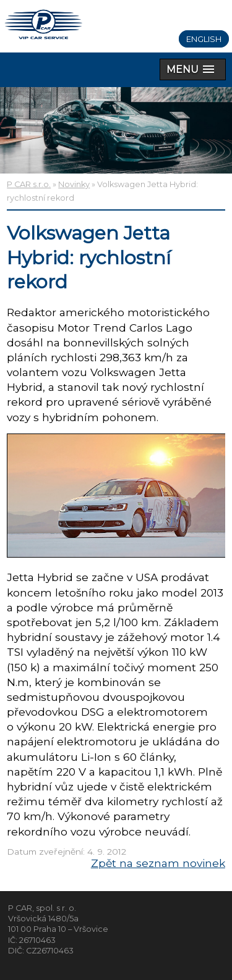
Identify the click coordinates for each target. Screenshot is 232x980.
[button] (193, 69)
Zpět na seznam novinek (158, 863)
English (204, 39)
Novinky (74, 184)
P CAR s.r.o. (29, 184)
